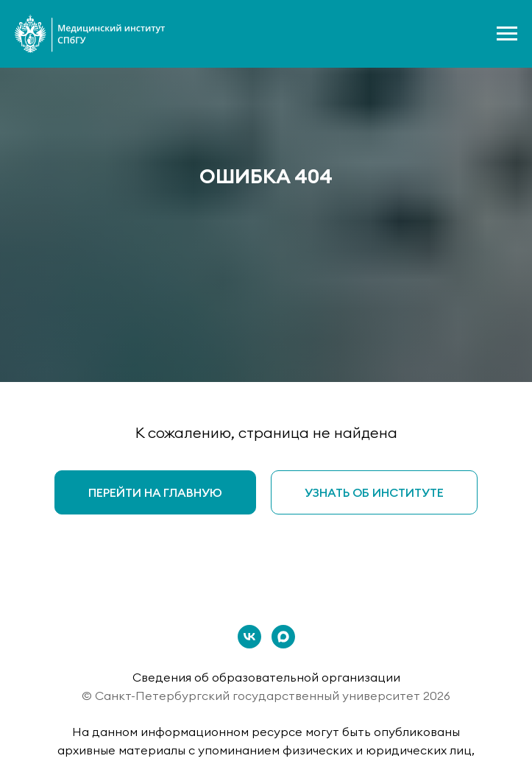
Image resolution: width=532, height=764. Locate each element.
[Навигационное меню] (507, 34)
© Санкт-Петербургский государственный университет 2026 (266, 696)
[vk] (249, 637)
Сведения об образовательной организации (266, 677)
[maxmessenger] (283, 637)
